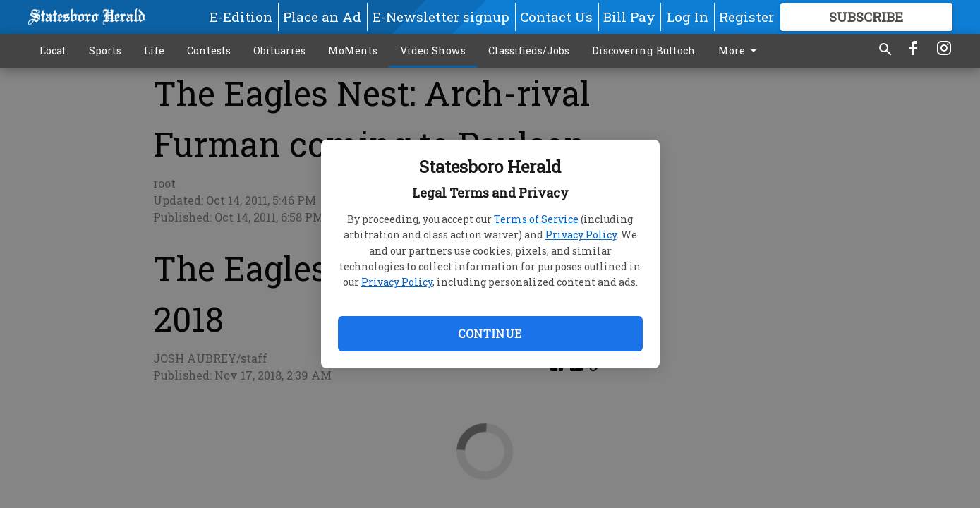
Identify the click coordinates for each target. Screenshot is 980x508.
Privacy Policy (581, 235)
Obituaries (279, 50)
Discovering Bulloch (644, 50)
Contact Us (556, 17)
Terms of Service (536, 219)
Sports (105, 50)
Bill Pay (629, 17)
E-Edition (241, 17)
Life (154, 50)
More (740, 51)
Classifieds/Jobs (529, 50)
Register (746, 17)
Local (53, 50)
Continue (490, 333)
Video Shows (433, 50)
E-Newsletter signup (441, 17)
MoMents (353, 50)
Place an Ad (322, 17)
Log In (688, 17)
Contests (209, 50)
